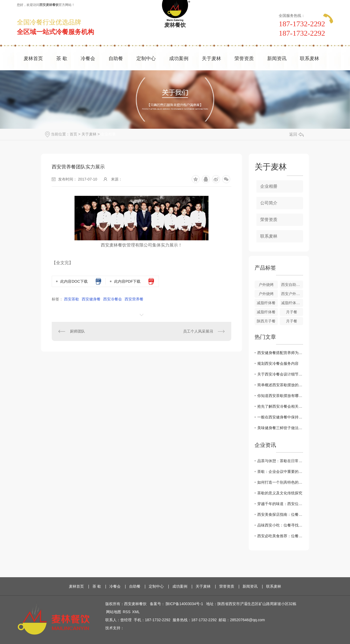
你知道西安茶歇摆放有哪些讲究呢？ (280, 396)
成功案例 (179, 58)
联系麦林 (310, 58)
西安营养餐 (134, 299)
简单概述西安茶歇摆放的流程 (280, 385)
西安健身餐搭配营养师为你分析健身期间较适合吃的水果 (280, 353)
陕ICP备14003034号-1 (184, 604)
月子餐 (292, 312)
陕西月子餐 (266, 321)
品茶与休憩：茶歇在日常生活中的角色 (280, 461)
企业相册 (108, 134)
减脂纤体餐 (266, 303)
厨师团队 (77, 331)
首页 (73, 134)
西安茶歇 (72, 299)
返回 (296, 134)
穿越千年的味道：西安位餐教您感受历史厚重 (280, 504)
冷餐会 (88, 58)
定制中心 (146, 58)
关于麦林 (211, 58)
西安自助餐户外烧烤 (292, 285)
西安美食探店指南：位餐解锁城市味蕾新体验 (280, 514)
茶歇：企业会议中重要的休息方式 (280, 472)
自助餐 (116, 58)
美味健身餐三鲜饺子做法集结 (280, 428)
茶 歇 (62, 58)
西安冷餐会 (113, 299)
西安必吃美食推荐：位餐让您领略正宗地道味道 (280, 536)
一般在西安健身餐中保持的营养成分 (280, 417)
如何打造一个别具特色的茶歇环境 (280, 482)
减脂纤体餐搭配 (292, 303)
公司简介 (269, 203)
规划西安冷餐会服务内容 (278, 363)
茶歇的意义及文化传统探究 (280, 493)
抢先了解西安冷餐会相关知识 (280, 406)
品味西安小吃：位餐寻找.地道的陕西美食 (280, 525)
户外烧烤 (266, 285)
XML (136, 612)
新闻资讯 (277, 58)
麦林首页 (33, 58)
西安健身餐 (91, 299)
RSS (127, 612)
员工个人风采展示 (198, 331)
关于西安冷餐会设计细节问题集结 (280, 374)
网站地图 (114, 612)
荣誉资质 (244, 58)
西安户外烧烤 (292, 294)
